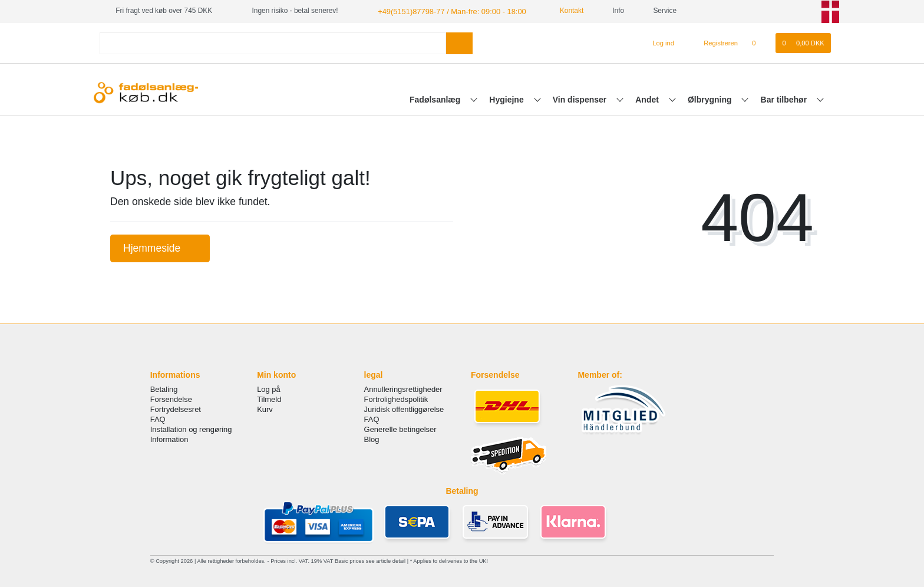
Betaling (164, 388)
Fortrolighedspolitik (396, 398)
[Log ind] (659, 42)
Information (169, 439)
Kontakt (559, 11)
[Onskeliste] (760, 42)
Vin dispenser (581, 98)
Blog (372, 439)
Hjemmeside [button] (160, 247)
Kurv (265, 409)
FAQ (158, 419)
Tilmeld (269, 398)
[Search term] (273, 42)
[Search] (459, 42)
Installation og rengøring (191, 429)
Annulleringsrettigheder (403, 388)
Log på (269, 388)
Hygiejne (507, 98)
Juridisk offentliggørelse (404, 409)
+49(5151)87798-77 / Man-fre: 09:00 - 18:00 (445, 11)
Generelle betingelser (400, 429)
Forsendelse (171, 398)
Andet (648, 98)
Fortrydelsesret (176, 409)
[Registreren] (714, 42)
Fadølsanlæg (436, 98)
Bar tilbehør (785, 98)
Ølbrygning (711, 98)
